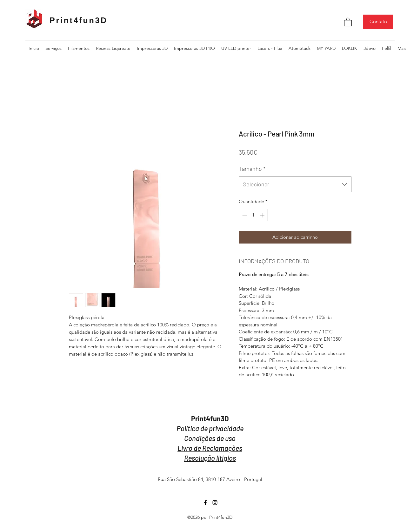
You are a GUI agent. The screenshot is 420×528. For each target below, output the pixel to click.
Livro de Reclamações (210, 448)
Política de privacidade (210, 428)
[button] (348, 22)
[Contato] (378, 22)
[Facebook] (205, 503)
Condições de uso (210, 438)
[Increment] (263, 215)
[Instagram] (215, 503)
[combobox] (295, 184)
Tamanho (252, 169)
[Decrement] (244, 215)
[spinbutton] (253, 215)
